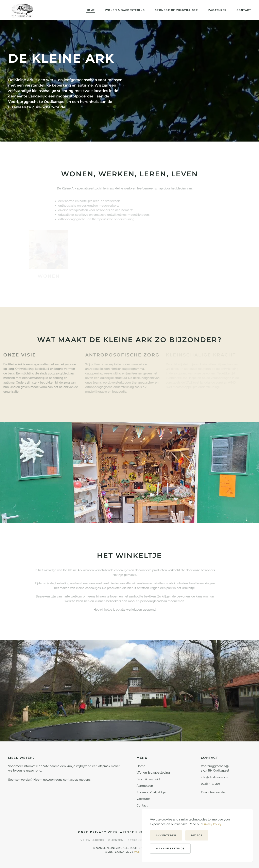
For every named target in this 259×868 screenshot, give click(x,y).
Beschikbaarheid (148, 779)
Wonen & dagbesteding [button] (125, 10)
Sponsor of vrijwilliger (177, 10)
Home (90, 10)
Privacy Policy (212, 824)
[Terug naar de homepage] (22, 10)
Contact (244, 10)
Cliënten (116, 840)
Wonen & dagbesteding (153, 773)
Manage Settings (170, 848)
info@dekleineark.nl (215, 777)
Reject (197, 835)
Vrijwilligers (92, 840)
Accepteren (166, 835)
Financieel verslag (214, 792)
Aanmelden (145, 786)
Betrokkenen (139, 840)
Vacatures (217, 10)
